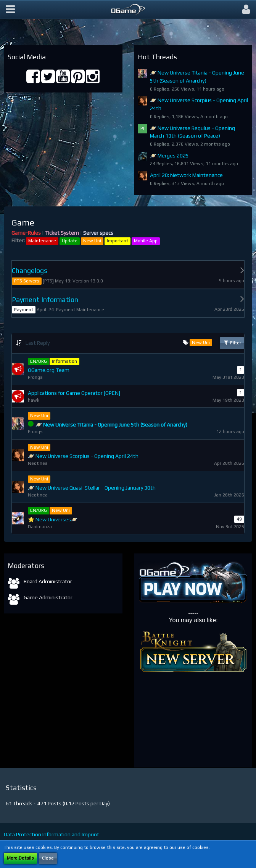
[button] (10, 10)
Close (48, 858)
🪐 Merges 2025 (169, 156)
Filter (232, 342)
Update (70, 241)
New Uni (92, 241)
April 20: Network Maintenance (186, 175)
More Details (20, 858)
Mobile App (146, 241)
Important (118, 241)
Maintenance (42, 241)
